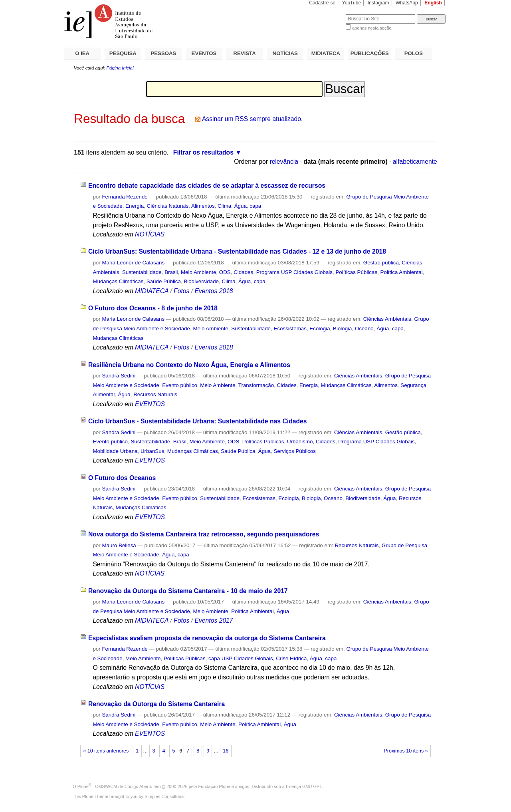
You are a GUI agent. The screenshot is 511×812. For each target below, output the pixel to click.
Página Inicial (120, 68)
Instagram (378, 3)
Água (241, 206)
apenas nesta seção (372, 28)
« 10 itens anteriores (106, 751)
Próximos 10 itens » (406, 751)
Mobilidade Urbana (115, 451)
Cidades (243, 272)
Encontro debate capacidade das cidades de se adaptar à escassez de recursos (207, 186)
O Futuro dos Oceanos (122, 478)
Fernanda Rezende (125, 197)
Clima (224, 206)
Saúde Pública (164, 281)
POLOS (414, 53)
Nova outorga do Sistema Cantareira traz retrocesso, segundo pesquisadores (204, 534)
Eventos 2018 (214, 291)
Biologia (343, 329)
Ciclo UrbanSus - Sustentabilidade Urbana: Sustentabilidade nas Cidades (198, 421)
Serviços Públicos (294, 451)
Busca (326, 14)
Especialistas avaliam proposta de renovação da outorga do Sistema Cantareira (207, 638)
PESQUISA (123, 53)
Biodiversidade (201, 281)
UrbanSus (152, 451)
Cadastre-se (322, 3)
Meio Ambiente (198, 272)
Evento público (180, 385)
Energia (135, 206)
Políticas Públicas (356, 272)
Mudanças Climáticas (118, 281)
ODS (225, 272)
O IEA (82, 53)
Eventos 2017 (214, 620)
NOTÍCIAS (285, 53)
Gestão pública (381, 263)
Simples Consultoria (164, 796)
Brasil (171, 272)
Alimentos (203, 206)
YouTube (352, 3)
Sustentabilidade (142, 272)
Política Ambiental (402, 272)
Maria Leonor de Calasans (133, 263)
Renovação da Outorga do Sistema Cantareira (156, 704)
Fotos (181, 291)
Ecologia (320, 329)
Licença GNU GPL (304, 786)
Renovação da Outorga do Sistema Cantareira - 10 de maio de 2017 (188, 591)
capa (255, 206)
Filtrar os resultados (203, 152)
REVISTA (245, 53)
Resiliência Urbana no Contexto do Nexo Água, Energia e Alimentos (189, 365)
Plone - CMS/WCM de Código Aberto (115, 786)
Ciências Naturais (168, 206)
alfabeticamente (415, 162)
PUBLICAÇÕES (370, 53)
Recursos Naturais (155, 394)
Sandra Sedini (119, 376)
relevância (284, 162)
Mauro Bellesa (119, 545)
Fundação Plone (214, 786)
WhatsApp (407, 3)
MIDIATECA (326, 53)
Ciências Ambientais (387, 319)
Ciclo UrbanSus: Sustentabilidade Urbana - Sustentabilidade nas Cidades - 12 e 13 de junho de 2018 (237, 251)
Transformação (256, 385)
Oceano (364, 329)
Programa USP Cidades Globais (294, 272)
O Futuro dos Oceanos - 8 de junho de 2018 (153, 308)
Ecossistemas (290, 329)
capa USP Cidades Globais (241, 658)
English (433, 3)
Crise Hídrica (291, 658)
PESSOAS (164, 53)
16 (226, 751)
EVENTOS (204, 53)
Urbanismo (300, 442)
